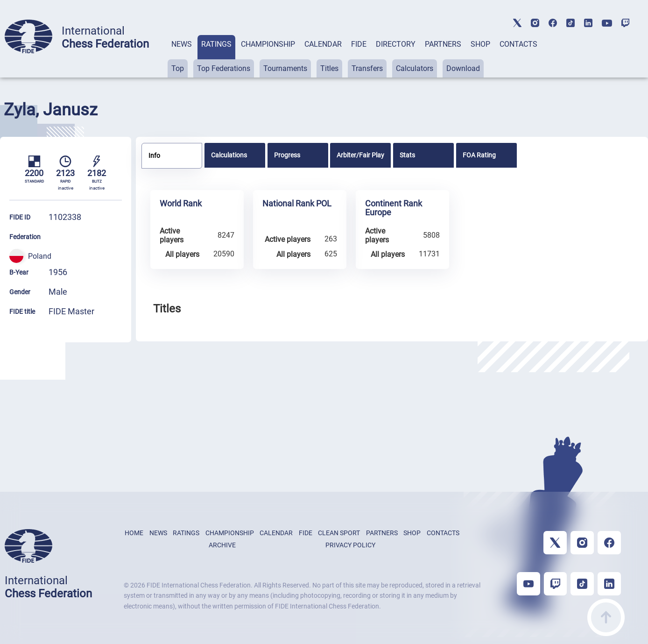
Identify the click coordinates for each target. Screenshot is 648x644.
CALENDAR (323, 44)
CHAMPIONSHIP (268, 44)
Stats (407, 155)
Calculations (229, 155)
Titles (329, 68)
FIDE (359, 44)
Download (463, 68)
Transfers (367, 68)
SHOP (480, 44)
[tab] (182, 56)
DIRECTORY (396, 44)
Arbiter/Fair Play (360, 155)
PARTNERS (443, 44)
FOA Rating (479, 155)
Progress (287, 155)
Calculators (415, 68)
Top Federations (224, 68)
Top (178, 68)
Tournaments (285, 68)
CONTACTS (518, 44)
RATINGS (216, 44)
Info (154, 156)
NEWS (182, 44)
